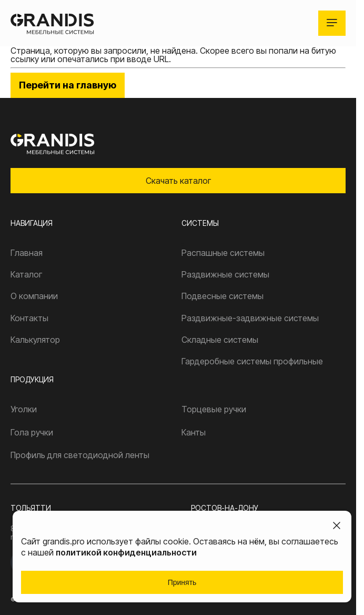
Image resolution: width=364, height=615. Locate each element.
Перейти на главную (68, 85)
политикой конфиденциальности (126, 552)
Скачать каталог (178, 181)
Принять (182, 582)
